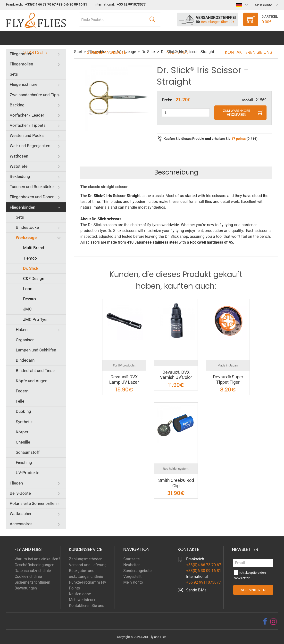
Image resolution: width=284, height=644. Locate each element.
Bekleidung (20, 176)
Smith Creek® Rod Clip (176, 483)
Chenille (23, 442)
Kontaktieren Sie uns (244, 38)
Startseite (40, 38)
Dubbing (23, 411)
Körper (22, 432)
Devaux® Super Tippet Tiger (228, 379)
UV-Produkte (28, 473)
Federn (22, 391)
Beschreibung (176, 172)
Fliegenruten (21, 54)
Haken (22, 330)
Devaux (30, 299)
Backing (17, 105)
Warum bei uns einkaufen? (37, 559)
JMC (27, 309)
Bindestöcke (27, 227)
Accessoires (21, 524)
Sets (14, 74)
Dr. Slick (31, 268)
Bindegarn (25, 360)
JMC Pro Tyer (35, 319)
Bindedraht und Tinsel (36, 371)
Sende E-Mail (197, 590)
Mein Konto (133, 582)
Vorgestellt (132, 576)
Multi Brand (34, 248)
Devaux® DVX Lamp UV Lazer (124, 379)
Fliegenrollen (21, 64)
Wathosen (19, 156)
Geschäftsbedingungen (34, 565)
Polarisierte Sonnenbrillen (33, 503)
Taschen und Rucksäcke (32, 187)
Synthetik (24, 422)
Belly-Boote (20, 493)
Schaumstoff (28, 452)
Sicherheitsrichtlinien (32, 582)
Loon (28, 289)
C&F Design (34, 278)
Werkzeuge (26, 238)
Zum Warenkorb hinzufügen (237, 113)
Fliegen (16, 483)
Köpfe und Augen (32, 381)
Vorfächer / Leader (27, 115)
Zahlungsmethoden (86, 559)
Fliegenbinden (22, 207)
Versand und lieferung (88, 565)
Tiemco (30, 258)
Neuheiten (176, 38)
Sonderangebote (108, 38)
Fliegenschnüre (24, 84)
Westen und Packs (27, 135)
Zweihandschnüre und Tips (34, 95)
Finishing (24, 462)
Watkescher (21, 514)
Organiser (25, 340)
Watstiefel (19, 166)
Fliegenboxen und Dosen (32, 197)
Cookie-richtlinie (28, 576)
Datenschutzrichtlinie (33, 571)
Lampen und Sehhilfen (36, 350)
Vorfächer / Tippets (28, 125)
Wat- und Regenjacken (30, 146)
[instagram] (274, 621)
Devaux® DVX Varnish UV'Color (176, 375)
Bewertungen (26, 588)
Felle (20, 401)
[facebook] (265, 621)
